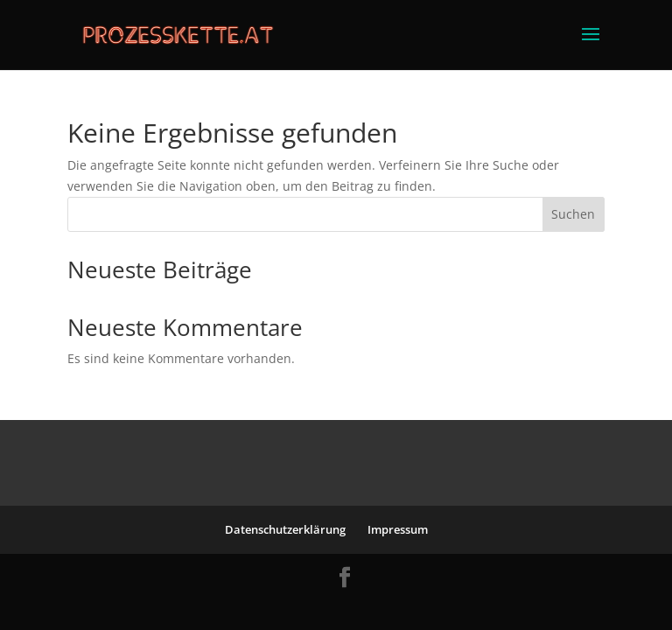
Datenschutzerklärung (285, 529)
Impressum (398, 529)
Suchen (573, 214)
